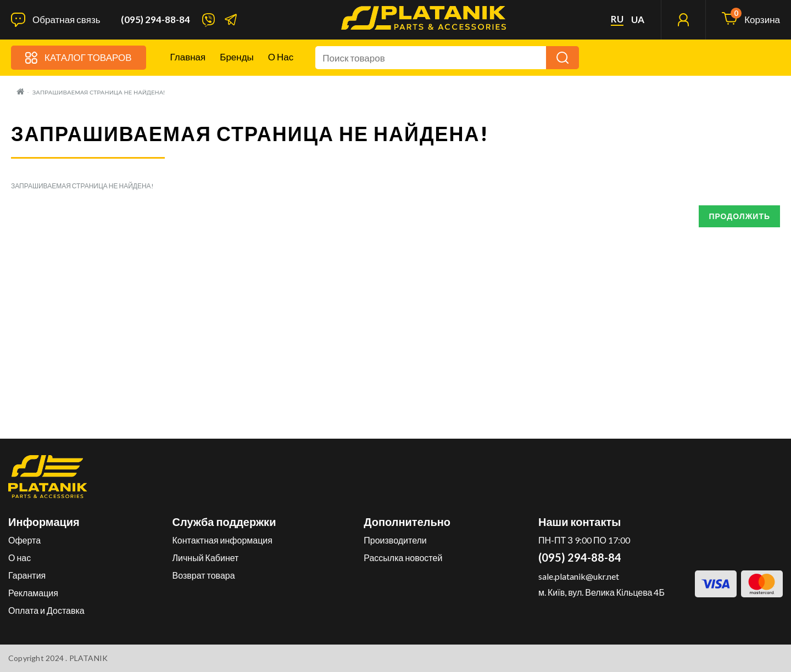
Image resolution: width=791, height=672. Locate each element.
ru (617, 19)
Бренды (237, 57)
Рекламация (33, 593)
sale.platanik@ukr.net (579, 576)
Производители (395, 540)
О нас (281, 57)
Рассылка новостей (403, 558)
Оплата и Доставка (46, 610)
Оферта (24, 540)
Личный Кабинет (206, 558)
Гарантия (27, 575)
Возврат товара (204, 575)
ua (638, 20)
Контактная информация (222, 540)
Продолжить (739, 216)
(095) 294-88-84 (155, 20)
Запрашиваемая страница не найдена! (99, 93)
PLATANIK (89, 658)
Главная (188, 57)
